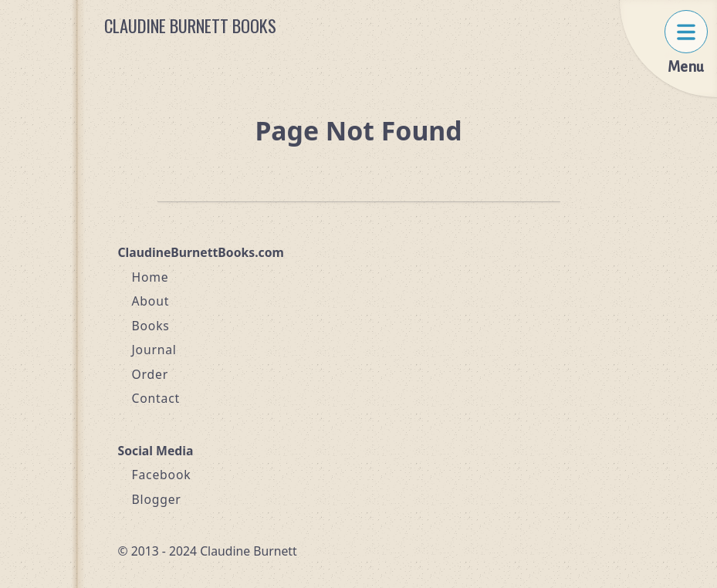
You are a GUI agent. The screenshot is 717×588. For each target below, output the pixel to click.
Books (151, 326)
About (151, 301)
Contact (156, 398)
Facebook (162, 475)
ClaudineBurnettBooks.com (201, 252)
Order (151, 374)
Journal (154, 350)
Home (151, 277)
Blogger (157, 499)
